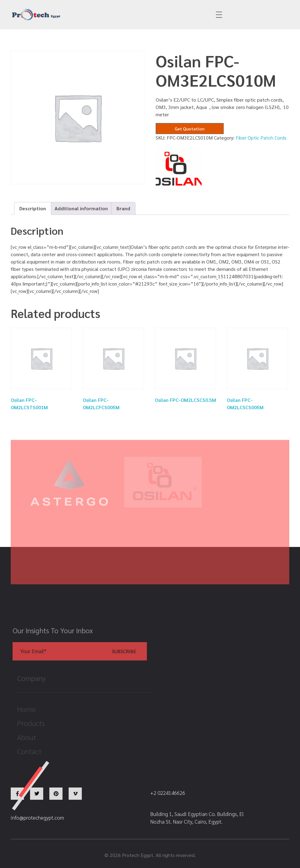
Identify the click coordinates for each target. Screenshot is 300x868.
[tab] (33, 208)
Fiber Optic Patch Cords (261, 138)
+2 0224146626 (177, 15)
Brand (123, 208)
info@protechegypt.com (107, 15)
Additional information (81, 208)
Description (33, 208)
